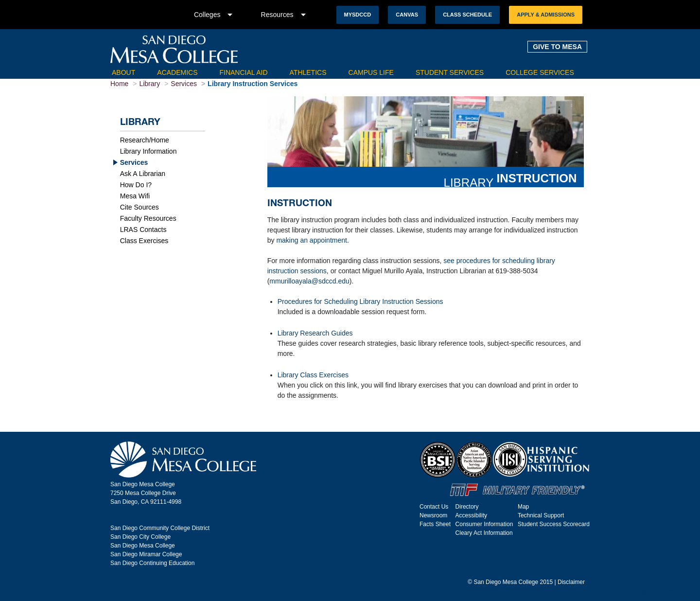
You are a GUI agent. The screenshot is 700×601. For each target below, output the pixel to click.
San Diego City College (140, 537)
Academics (177, 72)
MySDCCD (358, 15)
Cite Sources (140, 207)
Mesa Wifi (135, 196)
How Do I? (136, 185)
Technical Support (541, 515)
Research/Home (145, 140)
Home (119, 84)
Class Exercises (144, 241)
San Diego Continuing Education (152, 563)
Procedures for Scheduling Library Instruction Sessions (360, 301)
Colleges (215, 15)
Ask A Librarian (143, 174)
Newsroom (433, 515)
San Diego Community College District (160, 528)
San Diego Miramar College (146, 554)
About (123, 72)
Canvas (407, 15)
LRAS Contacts (143, 230)
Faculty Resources (148, 218)
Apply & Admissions (546, 15)
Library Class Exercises (313, 375)
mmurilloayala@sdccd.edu (309, 281)
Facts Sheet (435, 524)
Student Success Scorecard (554, 524)
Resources (285, 15)
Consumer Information (484, 524)
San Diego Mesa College (143, 546)
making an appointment (312, 240)
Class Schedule (467, 15)
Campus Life (371, 72)
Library (149, 84)
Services (184, 84)
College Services (540, 72)
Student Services (450, 72)
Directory (467, 507)
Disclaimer (571, 582)
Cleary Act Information (484, 533)
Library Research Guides (315, 333)
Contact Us (434, 507)
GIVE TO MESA (557, 47)
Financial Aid (243, 72)
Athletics (308, 72)
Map (523, 507)
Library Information (149, 151)
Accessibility (471, 515)
